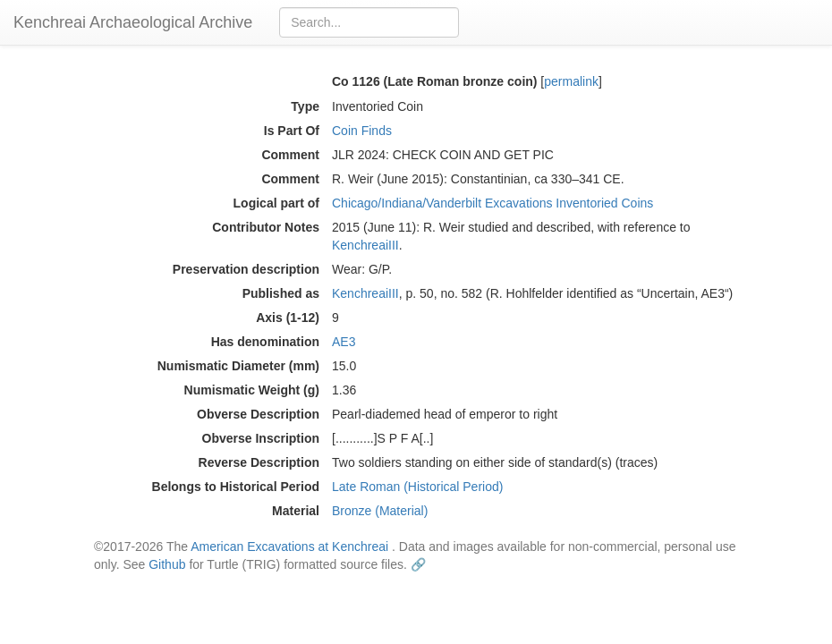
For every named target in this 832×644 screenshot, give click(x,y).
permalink (571, 81)
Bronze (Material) (380, 511)
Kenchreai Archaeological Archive (133, 22)
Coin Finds (362, 131)
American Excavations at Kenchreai (289, 547)
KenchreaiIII (365, 245)
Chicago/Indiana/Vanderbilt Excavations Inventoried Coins (492, 203)
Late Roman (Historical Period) (417, 487)
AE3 (344, 342)
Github (167, 564)
